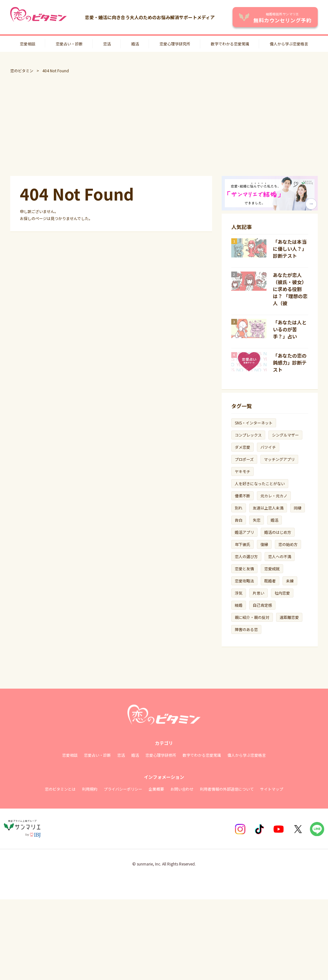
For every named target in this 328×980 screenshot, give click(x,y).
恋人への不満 (280, 556)
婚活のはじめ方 (278, 532)
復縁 (264, 544)
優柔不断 (242, 496)
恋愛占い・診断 (69, 44)
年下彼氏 (242, 544)
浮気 (239, 593)
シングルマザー (285, 435)
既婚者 (270, 581)
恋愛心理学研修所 (161, 755)
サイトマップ (272, 789)
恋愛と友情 (244, 569)
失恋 (257, 520)
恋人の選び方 (246, 556)
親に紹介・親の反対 (252, 617)
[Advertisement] (164, 125)
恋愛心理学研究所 (175, 44)
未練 (290, 581)
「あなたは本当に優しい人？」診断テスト (290, 249)
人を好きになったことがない (260, 483)
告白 (239, 520)
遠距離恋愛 (289, 617)
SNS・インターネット (254, 423)
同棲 (298, 508)
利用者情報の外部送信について (227, 789)
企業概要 (156, 789)
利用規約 (90, 789)
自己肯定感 (262, 605)
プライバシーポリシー (123, 789)
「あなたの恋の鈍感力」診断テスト (290, 363)
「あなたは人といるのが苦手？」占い (290, 329)
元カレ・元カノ (274, 496)
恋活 (107, 44)
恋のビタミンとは (60, 789)
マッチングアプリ (279, 459)
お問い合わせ (182, 789)
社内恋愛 (282, 593)
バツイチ (268, 447)
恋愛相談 (28, 44)
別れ (239, 508)
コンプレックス (248, 435)
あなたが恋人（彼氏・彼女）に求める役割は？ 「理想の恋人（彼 (290, 289)
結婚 (239, 605)
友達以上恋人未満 (268, 508)
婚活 (135, 44)
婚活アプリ (244, 532)
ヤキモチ (242, 471)
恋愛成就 (272, 569)
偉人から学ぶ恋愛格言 (289, 44)
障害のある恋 (246, 629)
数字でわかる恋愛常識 (230, 44)
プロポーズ (244, 459)
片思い (258, 593)
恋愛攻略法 (244, 581)
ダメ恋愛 (242, 447)
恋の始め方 (288, 544)
